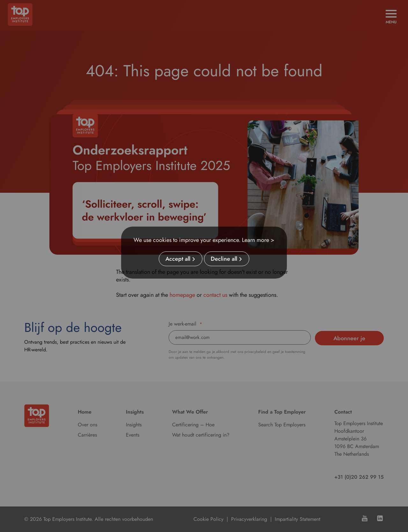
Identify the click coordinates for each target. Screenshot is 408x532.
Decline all (224, 259)
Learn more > (258, 240)
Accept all (178, 259)
